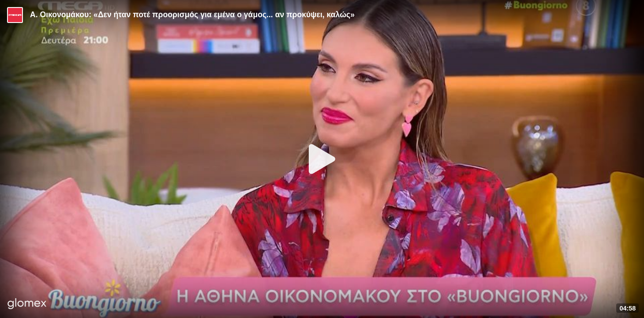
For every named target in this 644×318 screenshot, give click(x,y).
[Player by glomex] (27, 305)
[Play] (322, 159)
